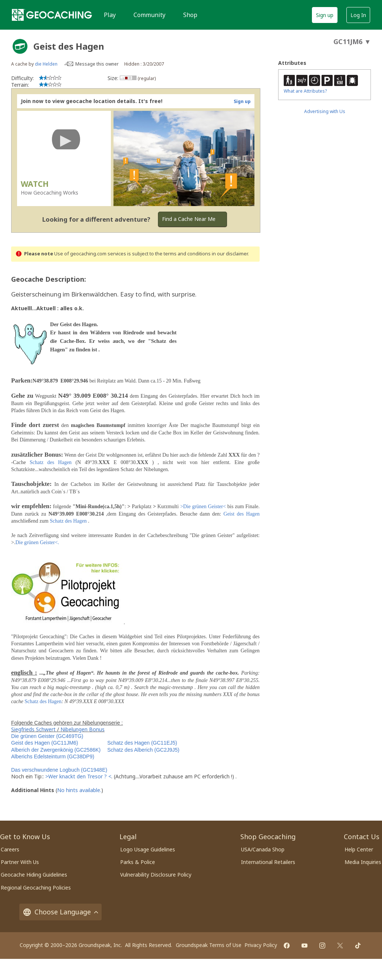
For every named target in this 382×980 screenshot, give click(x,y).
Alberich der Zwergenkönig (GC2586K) (56, 750)
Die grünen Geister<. (37, 542)
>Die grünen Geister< (203, 506)
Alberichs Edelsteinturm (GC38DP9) (53, 756)
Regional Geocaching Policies (36, 888)
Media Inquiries (363, 862)
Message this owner (97, 64)
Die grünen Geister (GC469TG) (47, 736)
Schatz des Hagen (51, 462)
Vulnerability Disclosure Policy (156, 875)
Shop (190, 15)
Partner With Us (20, 862)
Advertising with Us (325, 111)
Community (149, 15)
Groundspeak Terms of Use (209, 945)
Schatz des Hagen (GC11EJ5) (142, 743)
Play (110, 15)
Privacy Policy (261, 945)
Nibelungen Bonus (83, 729)
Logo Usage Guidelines (148, 849)
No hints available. (79, 790)
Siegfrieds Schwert (33, 729)
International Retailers (268, 862)
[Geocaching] (52, 15)
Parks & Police (138, 862)
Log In (358, 15)
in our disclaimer (230, 254)
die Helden (46, 64)
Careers (10, 849)
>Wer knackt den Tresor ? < (78, 776)
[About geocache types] (20, 46)
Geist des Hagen (242, 514)
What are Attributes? (305, 91)
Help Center (359, 849)
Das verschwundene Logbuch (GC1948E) (59, 770)
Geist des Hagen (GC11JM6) (45, 743)
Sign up (325, 15)
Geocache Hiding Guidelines (34, 875)
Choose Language (60, 912)
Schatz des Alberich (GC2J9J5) (143, 750)
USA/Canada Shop (263, 849)
